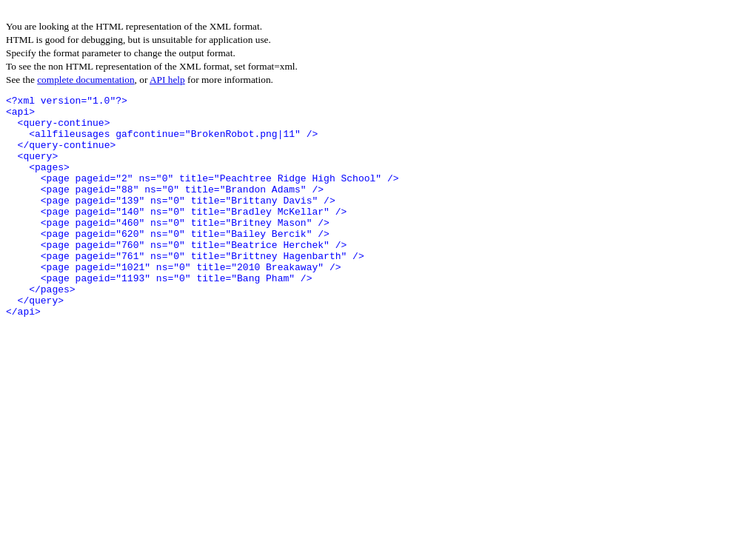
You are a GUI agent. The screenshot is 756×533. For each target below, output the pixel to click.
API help (167, 80)
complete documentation (86, 80)
